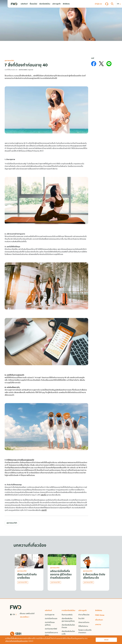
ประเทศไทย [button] (24, 617)
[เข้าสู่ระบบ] (98, 4)
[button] (24, 4)
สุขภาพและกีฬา (12, 523)
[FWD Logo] (14, 4)
